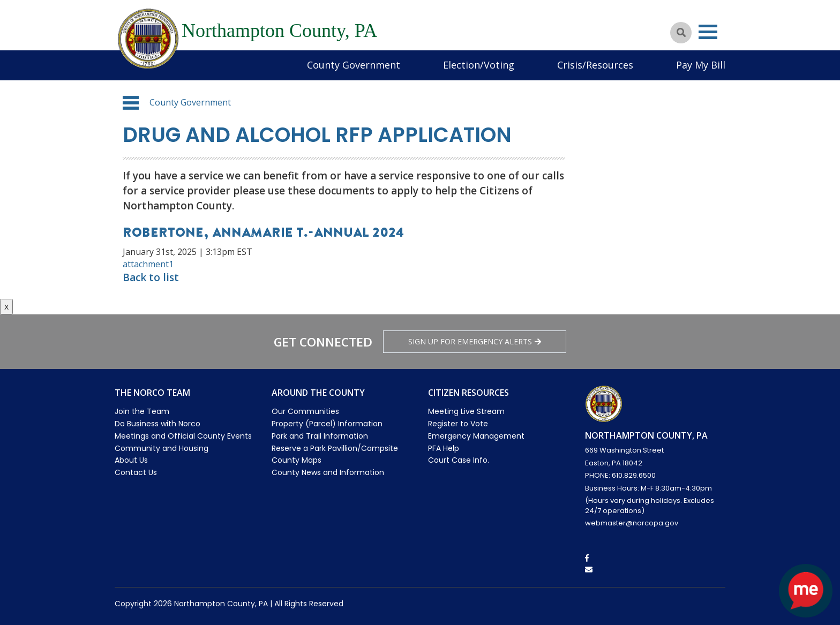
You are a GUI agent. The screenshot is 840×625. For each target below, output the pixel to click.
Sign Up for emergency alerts (475, 341)
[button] (131, 103)
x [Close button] (6, 306)
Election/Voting (479, 65)
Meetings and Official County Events (183, 436)
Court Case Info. (459, 460)
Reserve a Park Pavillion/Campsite (335, 448)
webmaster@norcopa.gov (632, 523)
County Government (354, 65)
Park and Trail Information (320, 436)
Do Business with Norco (157, 424)
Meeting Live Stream (466, 411)
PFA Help (444, 448)
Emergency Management (476, 436)
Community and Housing (162, 448)
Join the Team (142, 411)
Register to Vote (458, 424)
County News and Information (328, 472)
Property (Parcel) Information (327, 424)
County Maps (297, 460)
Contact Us (136, 472)
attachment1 (148, 264)
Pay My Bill (701, 65)
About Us (131, 460)
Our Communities (305, 411)
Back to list (151, 277)
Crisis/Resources (595, 65)
